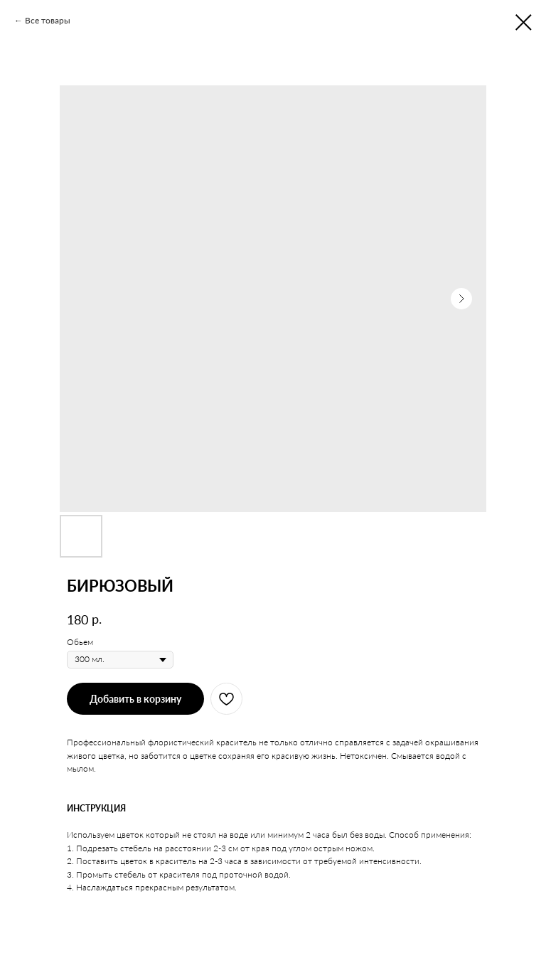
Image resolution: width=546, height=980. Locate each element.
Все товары (48, 20)
